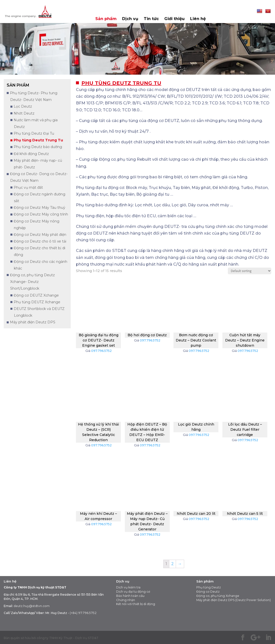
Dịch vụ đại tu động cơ (133, 592)
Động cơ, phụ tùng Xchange (218, 596)
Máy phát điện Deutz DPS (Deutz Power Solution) (234, 600)
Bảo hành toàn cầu (130, 596)
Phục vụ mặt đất (28, 187)
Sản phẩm (106, 19)
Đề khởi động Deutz (31, 154)
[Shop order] (250, 271)
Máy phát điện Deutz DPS (33, 322)
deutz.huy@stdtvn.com (32, 606)
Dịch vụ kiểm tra (128, 587)
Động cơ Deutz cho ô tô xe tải (40, 241)
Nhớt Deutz (24, 113)
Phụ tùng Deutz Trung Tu (38, 140)
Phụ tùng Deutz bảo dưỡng (38, 147)
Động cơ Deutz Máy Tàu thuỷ (39, 208)
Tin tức (151, 19)
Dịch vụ (130, 19)
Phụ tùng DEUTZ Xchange (37, 302)
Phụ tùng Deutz (209, 587)
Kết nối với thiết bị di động (136, 604)
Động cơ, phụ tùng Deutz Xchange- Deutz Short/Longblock (32, 282)
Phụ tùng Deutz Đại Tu (34, 133)
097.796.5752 (101, 351)
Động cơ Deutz (208, 592)
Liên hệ (198, 19)
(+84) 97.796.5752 (83, 613)
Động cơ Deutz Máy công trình (41, 214)
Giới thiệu (174, 19)
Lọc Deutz (23, 106)
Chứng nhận (126, 600)
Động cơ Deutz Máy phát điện (40, 235)
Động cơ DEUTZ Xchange (36, 295)
